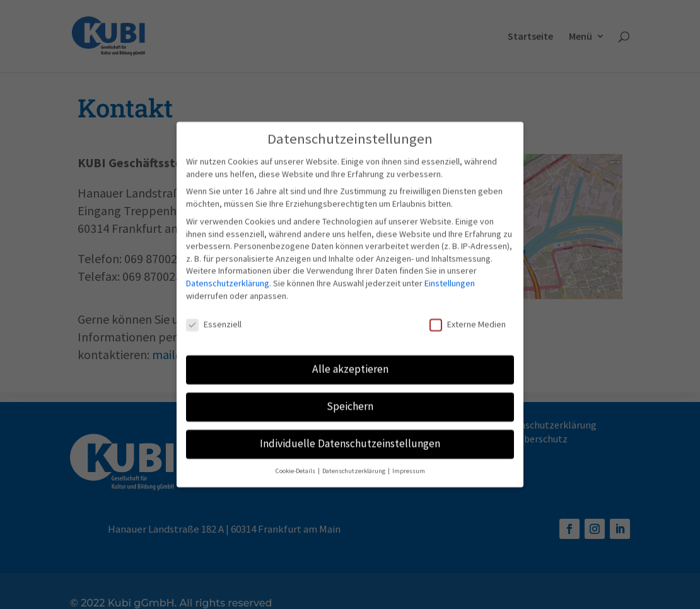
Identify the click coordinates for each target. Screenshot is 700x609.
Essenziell (214, 319)
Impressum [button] (409, 465)
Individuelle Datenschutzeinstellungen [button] (350, 438)
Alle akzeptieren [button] (350, 364)
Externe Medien (468, 319)
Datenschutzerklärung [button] (354, 465)
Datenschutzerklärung (228, 277)
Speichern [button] (350, 401)
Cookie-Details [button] (296, 465)
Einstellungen (450, 277)
